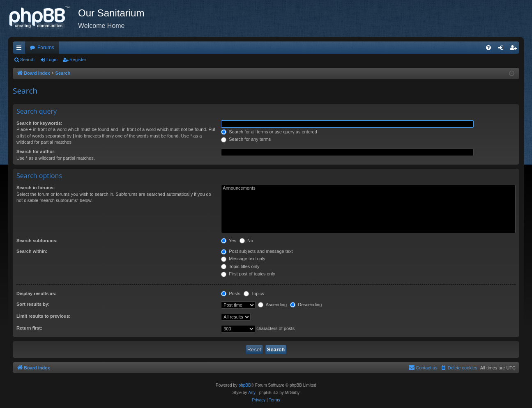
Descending (306, 305)
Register (78, 60)
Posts (231, 293)
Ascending (272, 305)
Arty (252, 393)
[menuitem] (488, 48)
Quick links (21, 49)
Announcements (368, 188)
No (246, 241)
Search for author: (36, 151)
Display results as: (36, 293)
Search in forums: (36, 188)
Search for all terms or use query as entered (269, 132)
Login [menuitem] (503, 49)
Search (27, 60)
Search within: (32, 251)
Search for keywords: (39, 123)
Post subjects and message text (257, 251)
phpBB (245, 385)
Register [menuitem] (515, 49)
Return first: (29, 328)
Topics (254, 293)
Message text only (243, 259)
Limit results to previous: (43, 316)
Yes (229, 241)
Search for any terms (246, 139)
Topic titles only (240, 266)
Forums (46, 48)
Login (52, 60)
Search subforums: (37, 241)
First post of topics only (248, 274)
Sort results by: (33, 304)
